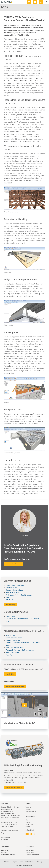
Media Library (30, 824)
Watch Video (10, 674)
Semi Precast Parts (13, 593)
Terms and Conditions (27, 862)
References (5, 850)
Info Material (30, 850)
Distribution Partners (8, 855)
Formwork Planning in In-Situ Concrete (20, 650)
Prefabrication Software (9, 822)
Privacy (40, 862)
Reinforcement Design (14, 638)
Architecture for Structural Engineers (19, 595)
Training (28, 807)
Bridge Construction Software (11, 816)
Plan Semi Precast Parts (15, 648)
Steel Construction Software (10, 818)
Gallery (28, 826)
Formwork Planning (8, 811)
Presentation (30, 853)
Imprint (15, 862)
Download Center (31, 811)
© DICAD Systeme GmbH (24, 865)
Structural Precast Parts (14, 590)
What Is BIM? (11, 616)
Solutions (5, 803)
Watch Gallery (11, 605)
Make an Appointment (13, 564)
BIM (7, 597)
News (27, 820)
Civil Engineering (6, 809)
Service (28, 803)
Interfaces (9, 600)
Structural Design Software (10, 807)
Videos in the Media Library (15, 686)
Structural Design (12, 588)
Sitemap (7, 862)
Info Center (30, 816)
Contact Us (30, 847)
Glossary (28, 822)
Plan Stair (9, 655)
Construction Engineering (15, 585)
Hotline (28, 809)
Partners (4, 853)
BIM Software (6, 837)
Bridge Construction (13, 640)
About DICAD (6, 847)
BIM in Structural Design (14, 787)
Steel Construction (13, 652)
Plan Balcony (11, 636)
